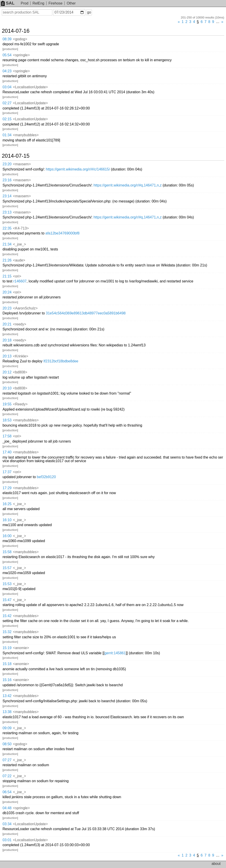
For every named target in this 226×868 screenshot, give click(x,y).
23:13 (7, 212)
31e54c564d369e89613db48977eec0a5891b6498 (86, 313)
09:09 (7, 728)
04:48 (7, 808)
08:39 (7, 39)
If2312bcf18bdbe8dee (61, 361)
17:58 (7, 436)
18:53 (7, 420)
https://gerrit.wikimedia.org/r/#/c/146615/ (78, 169)
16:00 (7, 536)
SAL (8, 3)
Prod (25, 3)
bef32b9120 (46, 477)
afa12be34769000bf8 (63, 233)
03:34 (7, 824)
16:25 (7, 504)
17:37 (7, 472)
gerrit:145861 (115, 653)
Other (71, 3)
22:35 (7, 228)
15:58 (7, 552)
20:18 (7, 340)
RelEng (38, 3)
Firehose (55, 3)
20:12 (7, 372)
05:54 (7, 55)
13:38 (7, 712)
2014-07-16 (16, 31)
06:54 (7, 792)
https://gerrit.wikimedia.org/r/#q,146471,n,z (128, 185)
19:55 (7, 404)
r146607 (20, 281)
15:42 (7, 616)
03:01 (7, 840)
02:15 (7, 119)
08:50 (7, 744)
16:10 (7, 520)
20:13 (7, 356)
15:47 (7, 600)
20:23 (7, 308)
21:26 (7, 260)
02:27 (7, 103)
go (89, 12)
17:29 (7, 488)
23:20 (7, 164)
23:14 (7, 196)
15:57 (7, 568)
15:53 (7, 584)
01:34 (7, 135)
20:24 (7, 292)
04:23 (7, 71)
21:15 (7, 276)
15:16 (7, 680)
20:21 (7, 324)
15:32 (7, 632)
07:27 (7, 760)
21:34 (7, 244)
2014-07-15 (16, 156)
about (216, 864)
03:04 (7, 87)
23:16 (7, 180)
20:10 (7, 388)
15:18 (7, 664)
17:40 (7, 452)
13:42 (7, 696)
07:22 (7, 776)
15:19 (7, 648)
